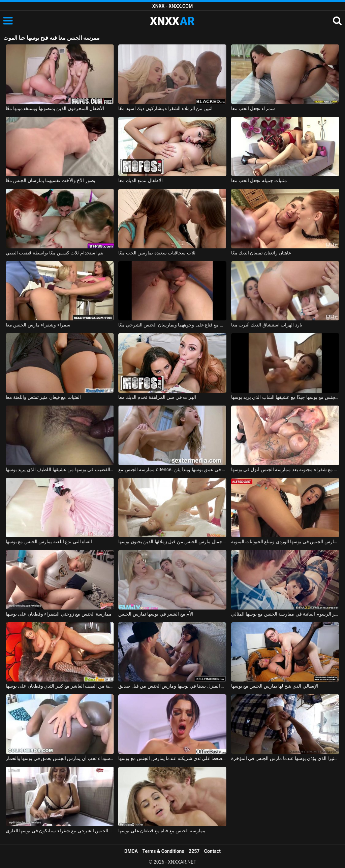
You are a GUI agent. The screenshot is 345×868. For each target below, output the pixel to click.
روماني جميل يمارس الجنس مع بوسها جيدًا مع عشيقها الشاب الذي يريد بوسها (285, 397)
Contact (212, 851)
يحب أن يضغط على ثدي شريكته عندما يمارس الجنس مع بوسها (172, 758)
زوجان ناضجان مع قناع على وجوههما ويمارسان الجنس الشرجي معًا (172, 325)
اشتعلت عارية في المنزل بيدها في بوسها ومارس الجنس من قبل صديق (172, 686)
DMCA (131, 851)
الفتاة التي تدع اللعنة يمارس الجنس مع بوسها (49, 542)
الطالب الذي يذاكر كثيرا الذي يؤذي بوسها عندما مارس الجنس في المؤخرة (285, 758)
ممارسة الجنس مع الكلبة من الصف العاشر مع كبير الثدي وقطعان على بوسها (60, 686)
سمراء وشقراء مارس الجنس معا (38, 325)
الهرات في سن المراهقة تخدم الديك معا (157, 397)
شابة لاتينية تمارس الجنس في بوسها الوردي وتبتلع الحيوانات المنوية (285, 542)
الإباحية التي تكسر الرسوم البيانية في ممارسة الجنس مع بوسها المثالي (285, 614)
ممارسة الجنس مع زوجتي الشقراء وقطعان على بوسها (59, 614)
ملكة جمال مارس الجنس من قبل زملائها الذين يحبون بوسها (172, 542)
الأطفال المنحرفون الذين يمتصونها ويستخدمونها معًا (55, 108)
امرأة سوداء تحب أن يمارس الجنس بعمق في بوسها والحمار (60, 758)
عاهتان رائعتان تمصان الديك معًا (261, 253)
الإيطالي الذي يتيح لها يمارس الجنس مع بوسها (275, 686)
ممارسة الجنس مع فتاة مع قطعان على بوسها (162, 831)
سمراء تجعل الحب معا (253, 108)
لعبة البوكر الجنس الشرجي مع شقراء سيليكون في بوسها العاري (60, 831)
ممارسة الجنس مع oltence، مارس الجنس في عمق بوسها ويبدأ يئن (172, 470)
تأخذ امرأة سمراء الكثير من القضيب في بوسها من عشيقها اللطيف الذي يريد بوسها (60, 470)
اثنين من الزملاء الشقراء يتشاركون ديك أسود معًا (165, 108)
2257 (194, 851)
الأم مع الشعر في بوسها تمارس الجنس (156, 614)
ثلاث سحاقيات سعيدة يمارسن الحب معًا (157, 253)
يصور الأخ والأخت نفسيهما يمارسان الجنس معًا (51, 180)
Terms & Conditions (163, 851)
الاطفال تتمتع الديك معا (140, 180)
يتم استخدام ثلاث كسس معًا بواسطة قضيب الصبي (55, 253)
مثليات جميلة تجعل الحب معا (259, 180)
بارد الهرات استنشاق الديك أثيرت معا (267, 325)
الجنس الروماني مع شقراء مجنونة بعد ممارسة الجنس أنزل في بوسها (285, 470)
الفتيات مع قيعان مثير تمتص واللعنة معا (43, 397)
